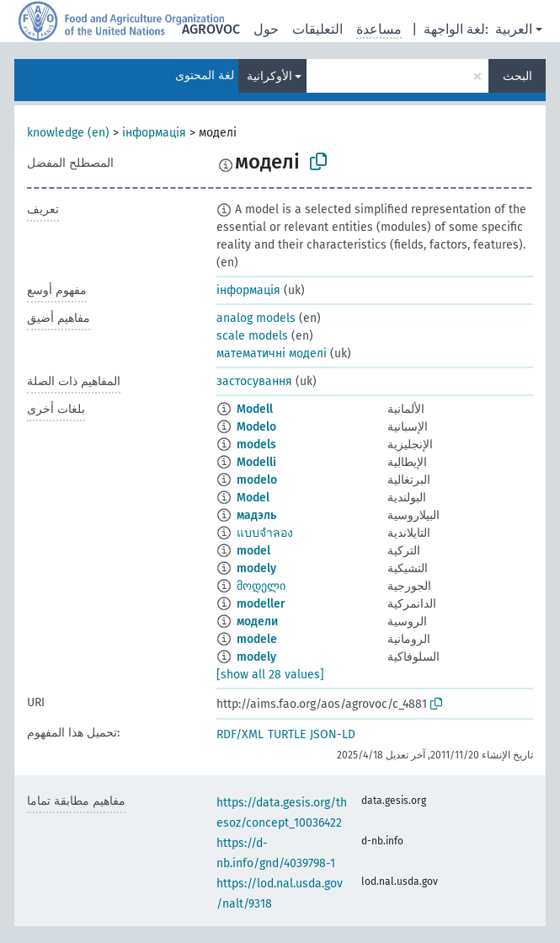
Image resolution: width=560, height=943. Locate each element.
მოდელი (261, 586)
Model (253, 498)
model (253, 551)
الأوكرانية (269, 76)
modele (257, 639)
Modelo (256, 427)
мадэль (256, 515)
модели (257, 622)
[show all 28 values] (270, 675)
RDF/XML (240, 734)
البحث (517, 76)
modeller (261, 604)
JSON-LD (333, 734)
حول (266, 29)
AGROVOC (211, 29)
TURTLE (287, 734)
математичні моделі (272, 354)
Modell (255, 409)
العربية (514, 29)
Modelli (256, 462)
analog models (256, 318)
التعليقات (317, 29)
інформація (154, 133)
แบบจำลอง (265, 533)
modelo (257, 480)
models (256, 445)
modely (256, 568)
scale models (252, 336)
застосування (254, 381)
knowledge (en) (68, 133)
